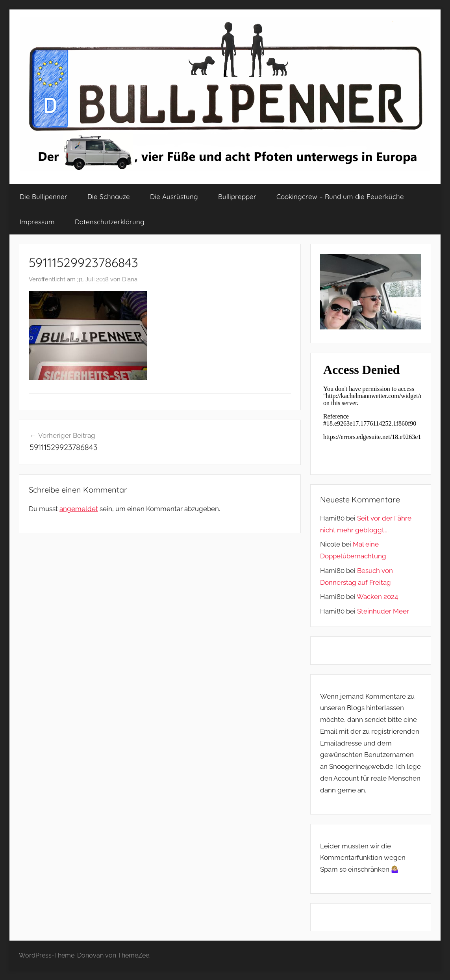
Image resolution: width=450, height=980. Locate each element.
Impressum (37, 222)
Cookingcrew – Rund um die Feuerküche (340, 196)
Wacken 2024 (377, 597)
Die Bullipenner (44, 196)
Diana (130, 279)
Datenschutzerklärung (110, 222)
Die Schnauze (109, 196)
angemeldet (79, 509)
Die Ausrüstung (174, 196)
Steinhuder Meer (383, 611)
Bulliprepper (237, 196)
